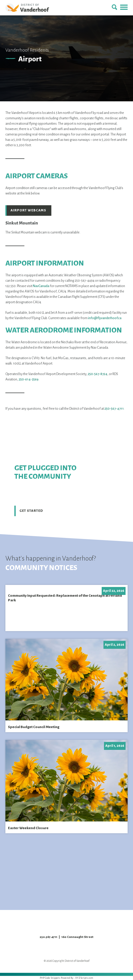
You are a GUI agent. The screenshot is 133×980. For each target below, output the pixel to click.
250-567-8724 (98, 374)
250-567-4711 (114, 409)
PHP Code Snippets (50, 978)
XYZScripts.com (84, 978)
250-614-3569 (29, 379)
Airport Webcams (28, 210)
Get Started (31, 511)
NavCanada (41, 286)
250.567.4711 (48, 937)
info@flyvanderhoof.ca (105, 318)
